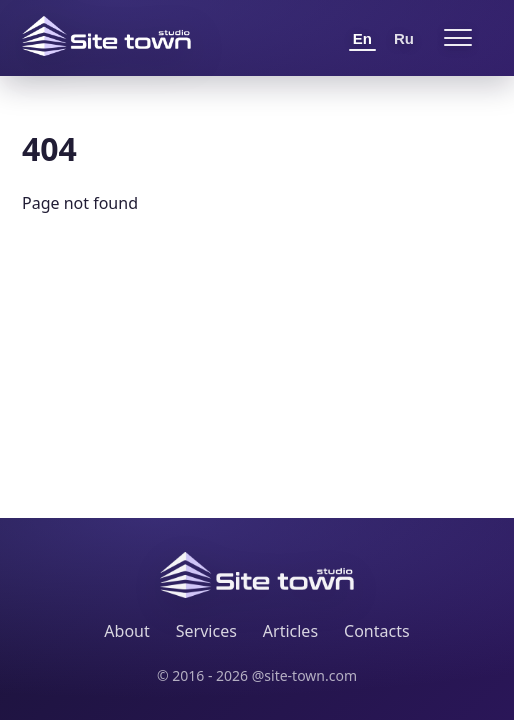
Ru (404, 38)
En (362, 38)
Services (206, 631)
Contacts (377, 631)
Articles (290, 631)
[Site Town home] (106, 36)
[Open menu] (458, 38)
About (126, 631)
